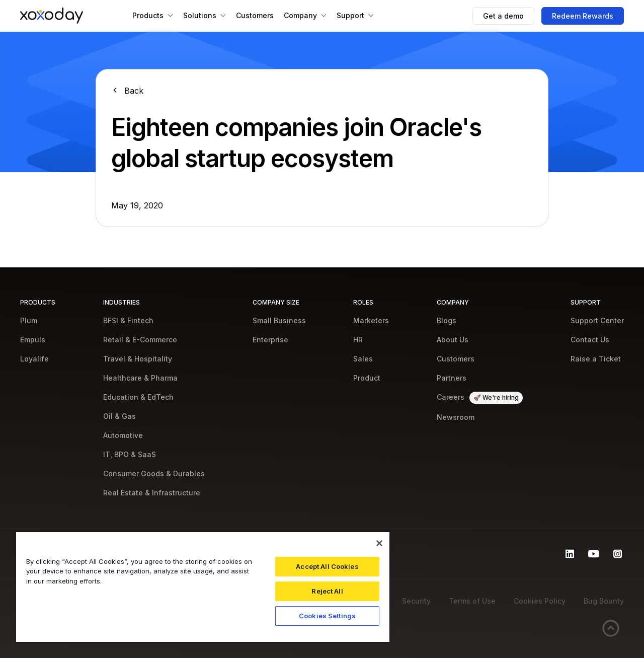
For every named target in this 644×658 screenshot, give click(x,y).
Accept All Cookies (327, 566)
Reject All (327, 591)
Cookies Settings (327, 616)
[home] (52, 16)
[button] (153, 16)
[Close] (379, 543)
